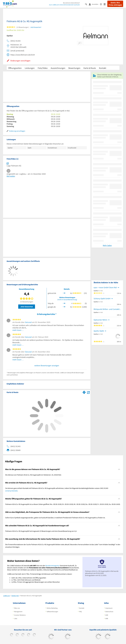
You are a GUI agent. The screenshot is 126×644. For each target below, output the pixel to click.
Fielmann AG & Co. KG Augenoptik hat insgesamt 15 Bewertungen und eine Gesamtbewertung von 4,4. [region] (41, 531)
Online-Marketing (52, 608)
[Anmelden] (94, 4)
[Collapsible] (119, 469)
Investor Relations (20, 615)
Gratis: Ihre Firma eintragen (115, 4)
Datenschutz (109, 612)
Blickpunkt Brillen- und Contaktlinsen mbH (107, 309)
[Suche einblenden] (87, 4)
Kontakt (103, 68)
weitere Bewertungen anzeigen (47, 366)
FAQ (80, 612)
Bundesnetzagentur (53, 566)
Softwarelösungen (52, 612)
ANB (107, 619)
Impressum (109, 608)
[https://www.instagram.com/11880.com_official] (23, 635)
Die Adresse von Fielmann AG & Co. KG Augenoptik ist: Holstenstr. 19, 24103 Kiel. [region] (33, 475)
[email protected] (11, 491)
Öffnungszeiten (15, 68)
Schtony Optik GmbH (102, 299)
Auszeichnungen (58, 68)
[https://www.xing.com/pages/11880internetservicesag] (29, 635)
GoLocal (28, 322)
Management (18, 612)
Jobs (16, 619)
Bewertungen (74, 68)
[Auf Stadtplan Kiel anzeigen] (88, 392)
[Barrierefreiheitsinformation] (102, 4)
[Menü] (105, 4)
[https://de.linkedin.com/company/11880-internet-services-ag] (34, 635)
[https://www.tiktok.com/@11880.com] (17, 635)
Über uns (17, 608)
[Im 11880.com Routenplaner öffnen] (84, 392)
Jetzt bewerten (27, 307)
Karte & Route (90, 68)
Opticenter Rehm (100, 320)
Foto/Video (43, 68)
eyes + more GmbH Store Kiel (105, 287)
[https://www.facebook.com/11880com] (12, 635)
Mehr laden (107, 245)
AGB (107, 615)
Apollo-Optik (99, 331)
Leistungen (30, 68)
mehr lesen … (18, 330)
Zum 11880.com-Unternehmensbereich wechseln (64, 5)
